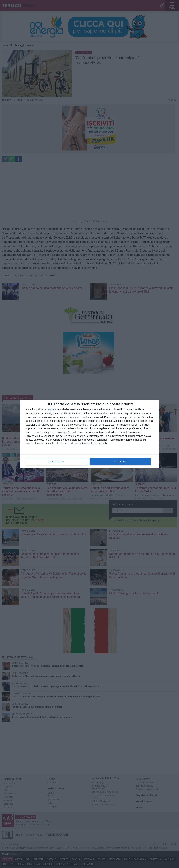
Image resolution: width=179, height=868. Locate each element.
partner (51, 409)
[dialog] (90, 434)
